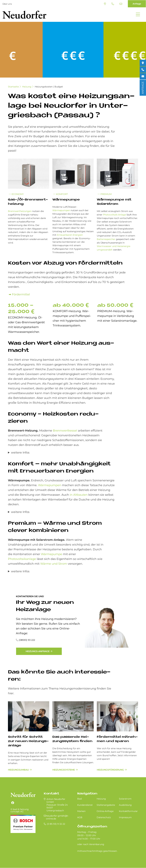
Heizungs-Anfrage (38, 651)
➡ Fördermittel (19, 294)
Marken (81, 811)
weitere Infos (20, 453)
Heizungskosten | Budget (49, 87)
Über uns (7, 4)
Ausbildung (125, 805)
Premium (105, 194)
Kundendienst (85, 805)
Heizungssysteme (64, 770)
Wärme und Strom (54, 564)
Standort (105, 4)
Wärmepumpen (61, 210)
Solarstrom (125, 799)
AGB (80, 817)
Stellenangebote (106, 805)
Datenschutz (104, 817)
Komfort (61, 194)
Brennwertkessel (65, 431)
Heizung (27, 87)
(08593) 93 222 (27, 640)
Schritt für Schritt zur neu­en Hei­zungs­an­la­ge (28, 741)
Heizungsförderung (110, 770)
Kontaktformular (128, 811)
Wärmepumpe (52, 554)
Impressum (125, 817)
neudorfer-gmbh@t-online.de (121, 4)
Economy (16, 194)
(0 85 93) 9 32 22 (113, 4)
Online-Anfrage (105, 811)
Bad (79, 799)
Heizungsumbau (18, 770)
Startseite (13, 87)
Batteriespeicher (106, 239)
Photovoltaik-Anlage (114, 215)
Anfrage (137, 4)
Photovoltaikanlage (22, 559)
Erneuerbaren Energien (70, 235)
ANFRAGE (143, 88)
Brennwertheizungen (20, 211)
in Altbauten (79, 495)
